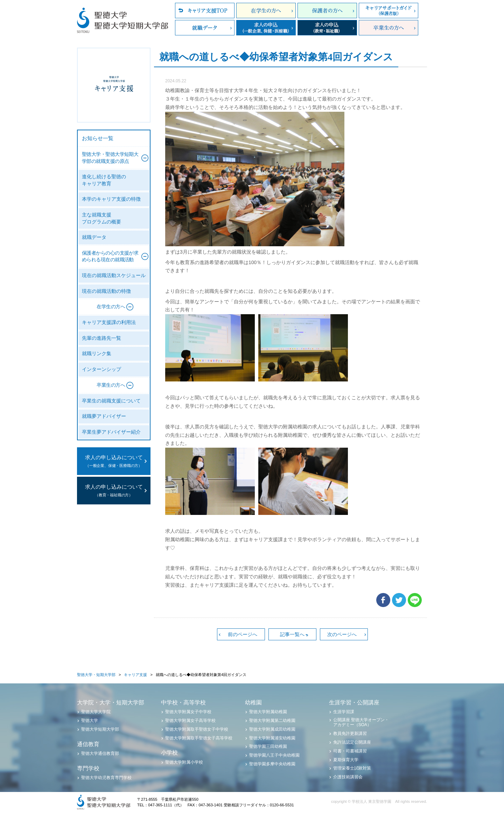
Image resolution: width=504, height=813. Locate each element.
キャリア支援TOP (205, 11)
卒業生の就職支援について (111, 401)
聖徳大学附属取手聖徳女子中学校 (197, 729)
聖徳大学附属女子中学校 (188, 712)
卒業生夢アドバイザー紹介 (111, 432)
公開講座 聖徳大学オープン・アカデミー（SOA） (361, 722)
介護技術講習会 (348, 777)
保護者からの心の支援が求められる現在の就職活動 (110, 257)
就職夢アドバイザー (104, 416)
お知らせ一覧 (98, 138)
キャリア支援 (135, 675)
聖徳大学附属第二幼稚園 (272, 721)
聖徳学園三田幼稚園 (268, 746)
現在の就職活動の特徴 (106, 291)
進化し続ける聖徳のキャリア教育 (104, 180)
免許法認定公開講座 (352, 742)
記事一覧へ (292, 634)
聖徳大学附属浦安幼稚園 (272, 738)
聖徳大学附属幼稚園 (268, 712)
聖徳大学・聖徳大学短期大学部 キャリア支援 (114, 85)
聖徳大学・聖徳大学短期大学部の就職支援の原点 (110, 158)
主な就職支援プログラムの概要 (101, 218)
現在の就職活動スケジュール (114, 275)
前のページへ (243, 634)
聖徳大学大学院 (96, 712)
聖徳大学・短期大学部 (96, 675)
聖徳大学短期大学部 (100, 729)
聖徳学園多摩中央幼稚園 (272, 764)
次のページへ (342, 634)
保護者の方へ (327, 11)
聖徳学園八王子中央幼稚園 (274, 755)
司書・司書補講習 (350, 751)
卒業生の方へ (388, 28)
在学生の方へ (266, 11)
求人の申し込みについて (114, 462)
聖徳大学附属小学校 (184, 762)
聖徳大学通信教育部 (100, 753)
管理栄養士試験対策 (352, 768)
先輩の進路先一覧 (101, 338)
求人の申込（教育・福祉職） (327, 28)
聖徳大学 (90, 721)
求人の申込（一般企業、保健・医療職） (266, 28)
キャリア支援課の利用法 (109, 322)
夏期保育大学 (346, 760)
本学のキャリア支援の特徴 (111, 199)
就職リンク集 (97, 354)
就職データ (205, 28)
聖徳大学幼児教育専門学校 (106, 778)
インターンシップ (101, 369)
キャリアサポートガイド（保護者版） (388, 11)
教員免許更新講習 (350, 733)
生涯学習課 (344, 712)
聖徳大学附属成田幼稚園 (272, 729)
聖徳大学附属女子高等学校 (190, 721)
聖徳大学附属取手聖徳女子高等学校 (199, 738)
